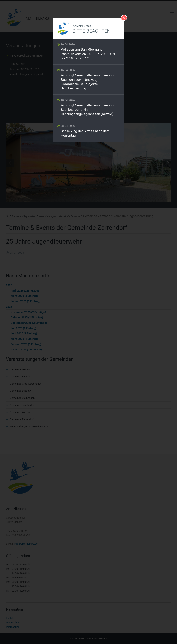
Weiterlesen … (88, 53)
